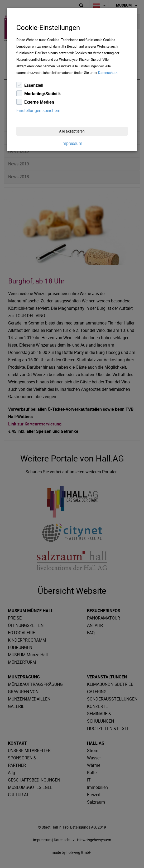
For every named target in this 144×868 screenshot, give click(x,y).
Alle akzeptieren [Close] (72, 131)
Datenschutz (108, 73)
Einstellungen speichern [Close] (38, 110)
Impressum (72, 143)
